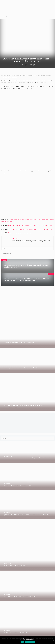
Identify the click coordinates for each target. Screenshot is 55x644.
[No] (53, 640)
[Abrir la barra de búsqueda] (53, 17)
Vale (22, 642)
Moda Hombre (7, 254)
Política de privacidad (30, 642)
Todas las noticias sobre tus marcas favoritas (20, 233)
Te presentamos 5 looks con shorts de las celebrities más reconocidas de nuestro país (31, 229)
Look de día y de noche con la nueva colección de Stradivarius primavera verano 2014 (30, 225)
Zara (35, 65)
